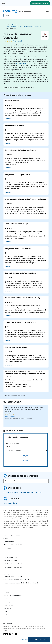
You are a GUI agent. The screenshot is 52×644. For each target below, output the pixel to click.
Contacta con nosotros (39, 639)
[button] (46, 450)
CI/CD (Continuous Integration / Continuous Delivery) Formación (23, 26)
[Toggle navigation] (47, 11)
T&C (5, 615)
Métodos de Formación (13, 545)
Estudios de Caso (10, 561)
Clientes (7, 602)
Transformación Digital (13, 577)
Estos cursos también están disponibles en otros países (23, 492)
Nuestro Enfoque (10, 558)
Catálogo (7, 538)
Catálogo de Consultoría (14, 567)
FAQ (5, 612)
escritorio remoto (22, 63)
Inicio (6, 24)
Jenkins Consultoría (10, 503)
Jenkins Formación (11, 29)
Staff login (26, 643)
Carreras (7, 608)
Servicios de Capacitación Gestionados (19, 580)
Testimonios (8, 605)
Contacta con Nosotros (40, 3)
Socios (6, 599)
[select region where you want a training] (26, 481)
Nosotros (7, 592)
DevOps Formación (15, 24)
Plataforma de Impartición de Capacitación (21, 583)
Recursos (7, 548)
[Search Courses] (24, 15)
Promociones (9, 542)
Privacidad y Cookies (26, 640)
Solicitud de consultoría (13, 564)
